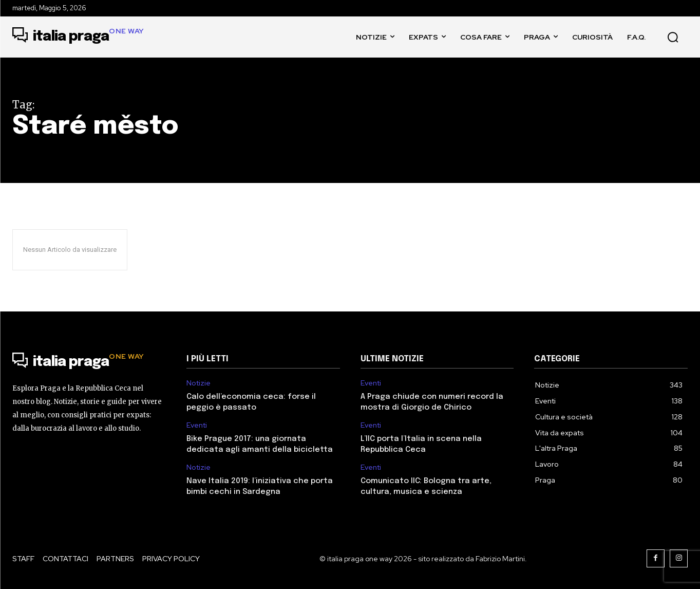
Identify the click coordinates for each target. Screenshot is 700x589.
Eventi (197, 425)
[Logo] (78, 37)
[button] (673, 37)
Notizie (198, 383)
